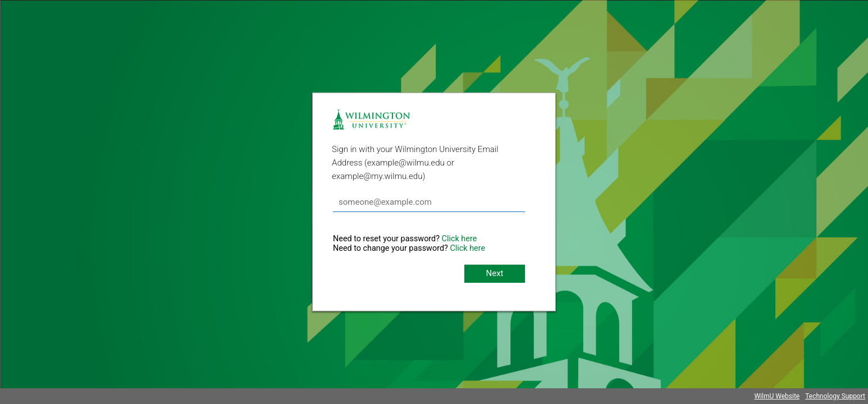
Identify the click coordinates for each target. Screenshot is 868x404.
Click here (460, 239)
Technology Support (835, 396)
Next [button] (494, 273)
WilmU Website (777, 396)
